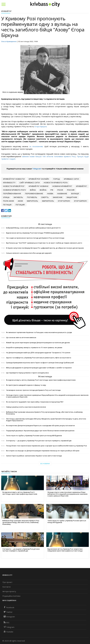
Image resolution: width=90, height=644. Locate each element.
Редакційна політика (11, 596)
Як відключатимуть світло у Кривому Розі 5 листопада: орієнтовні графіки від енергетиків (41, 380)
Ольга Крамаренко (9, 41)
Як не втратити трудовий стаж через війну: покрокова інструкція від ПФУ (35, 402)
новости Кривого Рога (56, 182)
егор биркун (80, 201)
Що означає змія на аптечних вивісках (21, 338)
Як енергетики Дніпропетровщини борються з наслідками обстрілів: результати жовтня (40, 426)
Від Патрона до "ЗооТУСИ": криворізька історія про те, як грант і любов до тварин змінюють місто (44, 243)
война (43, 190)
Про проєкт (7, 582)
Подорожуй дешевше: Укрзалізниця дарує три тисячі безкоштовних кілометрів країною (40, 431)
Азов (20, 201)
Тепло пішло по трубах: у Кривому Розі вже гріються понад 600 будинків (34, 436)
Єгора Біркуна (41, 126)
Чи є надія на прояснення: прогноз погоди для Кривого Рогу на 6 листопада (35, 238)
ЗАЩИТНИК (72, 197)
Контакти (6, 587)
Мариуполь (48, 201)
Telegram (37, 169)
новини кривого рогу (14, 190)
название (62, 193)
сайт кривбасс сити (30, 182)
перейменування (12, 193)
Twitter (8, 612)
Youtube (8, 632)
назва (50, 193)
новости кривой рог (14, 186)
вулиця (75, 193)
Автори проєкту (9, 591)
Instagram (9, 617)
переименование (34, 193)
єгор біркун (64, 201)
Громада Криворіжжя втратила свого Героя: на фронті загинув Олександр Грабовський (40, 363)
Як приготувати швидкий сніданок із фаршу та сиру (26, 385)
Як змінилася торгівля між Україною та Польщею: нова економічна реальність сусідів (39, 332)
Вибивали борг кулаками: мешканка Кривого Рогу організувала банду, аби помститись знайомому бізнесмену (44, 413)
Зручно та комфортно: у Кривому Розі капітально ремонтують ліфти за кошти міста (39, 358)
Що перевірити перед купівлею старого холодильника (27, 373)
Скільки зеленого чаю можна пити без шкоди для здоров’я (29, 253)
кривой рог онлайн (39, 179)
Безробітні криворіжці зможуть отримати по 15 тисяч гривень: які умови (34, 348)
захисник (58, 197)
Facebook (9, 607)
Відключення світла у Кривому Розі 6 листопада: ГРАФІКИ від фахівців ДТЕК (35, 233)
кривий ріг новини (38, 186)
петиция (20, 205)
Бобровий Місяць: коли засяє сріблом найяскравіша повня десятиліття (33, 228)
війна (33, 190)
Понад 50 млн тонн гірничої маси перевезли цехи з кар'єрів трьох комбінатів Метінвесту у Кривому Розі (46, 446)
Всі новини (45, 464)
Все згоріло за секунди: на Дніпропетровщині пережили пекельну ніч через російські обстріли (43, 451)
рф (52, 190)
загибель (18, 197)
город (56, 179)
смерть (45, 197)
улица (6, 197)
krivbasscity (9, 182)
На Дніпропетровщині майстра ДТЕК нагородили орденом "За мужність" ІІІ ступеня (38, 353)
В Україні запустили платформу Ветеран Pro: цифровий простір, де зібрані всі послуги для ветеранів (45, 248)
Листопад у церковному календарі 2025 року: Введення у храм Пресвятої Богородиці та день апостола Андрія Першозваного (46, 420)
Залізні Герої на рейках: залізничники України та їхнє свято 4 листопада (34, 456)
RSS (6, 623)
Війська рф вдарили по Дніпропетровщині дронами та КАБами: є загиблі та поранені (39, 368)
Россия (71, 190)
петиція (7, 205)
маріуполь (32, 201)
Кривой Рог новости (14, 179)
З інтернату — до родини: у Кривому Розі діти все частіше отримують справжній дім (39, 441)
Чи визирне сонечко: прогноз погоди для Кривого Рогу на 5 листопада (33, 390)
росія (60, 190)
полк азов (8, 201)
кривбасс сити (71, 179)
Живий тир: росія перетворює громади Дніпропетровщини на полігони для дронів (38, 343)
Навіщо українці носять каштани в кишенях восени (26, 407)
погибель (32, 197)
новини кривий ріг (62, 186)
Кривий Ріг (6, 11)
